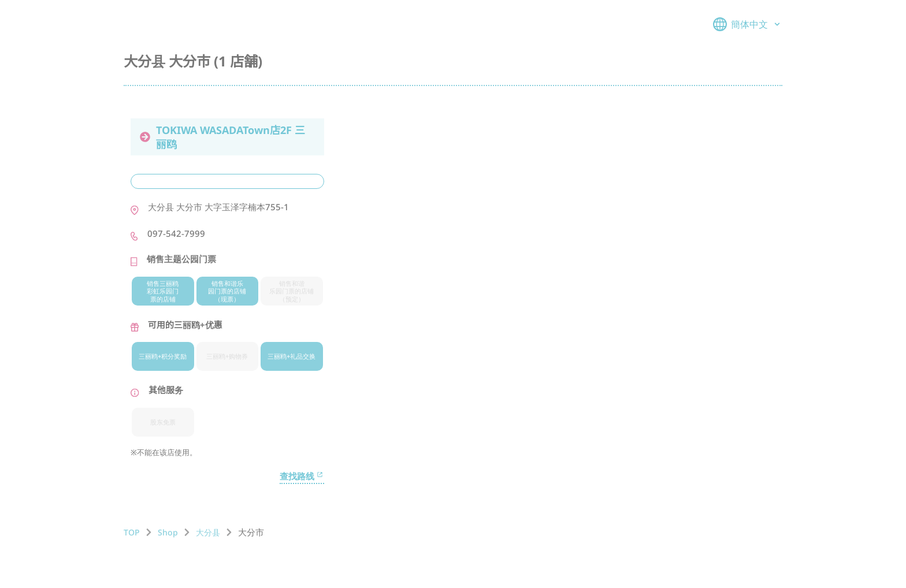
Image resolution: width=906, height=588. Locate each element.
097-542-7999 (176, 233)
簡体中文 (748, 24)
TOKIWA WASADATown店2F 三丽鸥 (222, 137)
